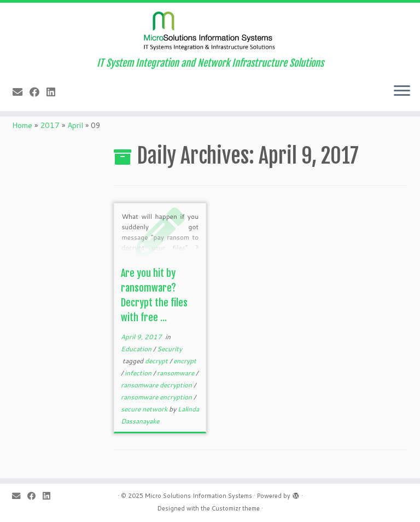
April (75, 125)
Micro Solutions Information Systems (199, 496)
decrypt (157, 361)
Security (170, 349)
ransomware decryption (157, 385)
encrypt (185, 361)
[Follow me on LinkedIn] (54, 92)
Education (137, 349)
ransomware (176, 373)
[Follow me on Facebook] (38, 92)
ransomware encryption (157, 397)
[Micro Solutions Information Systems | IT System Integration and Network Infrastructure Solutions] (210, 30)
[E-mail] (21, 92)
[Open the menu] (402, 91)
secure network (145, 409)
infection (139, 373)
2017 (50, 125)
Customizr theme (236, 508)
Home (22, 125)
